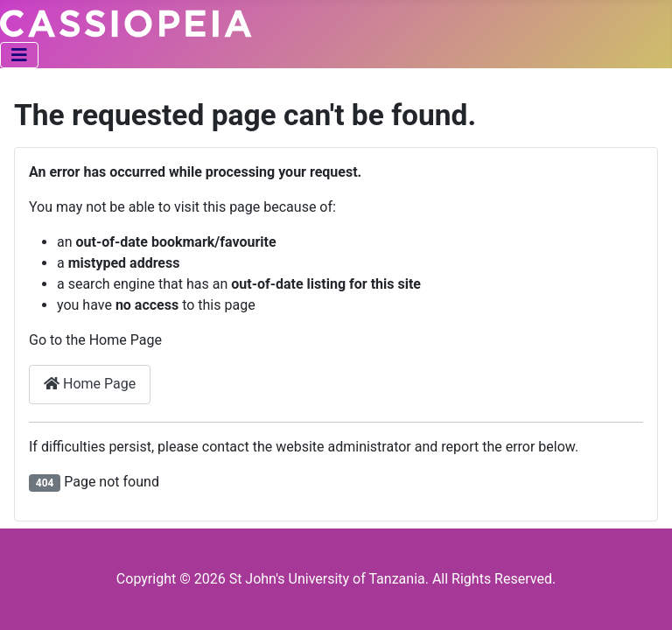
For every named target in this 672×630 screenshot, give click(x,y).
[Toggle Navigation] (19, 55)
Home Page (90, 384)
